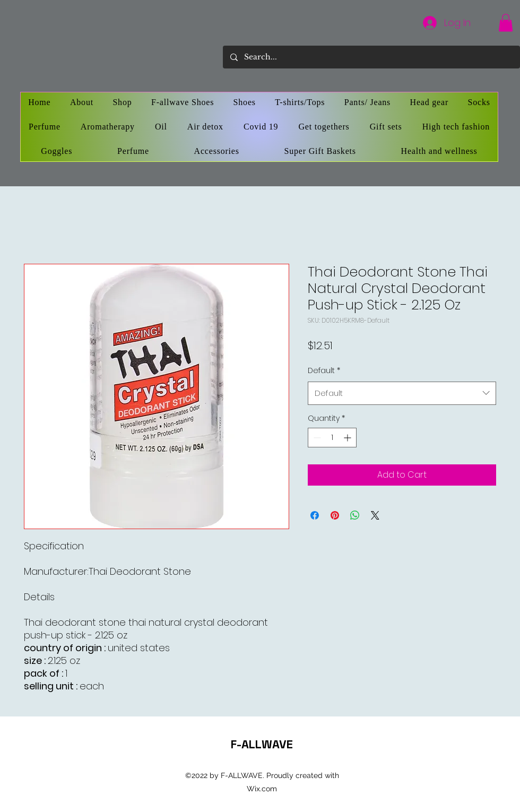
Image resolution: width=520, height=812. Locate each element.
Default (324, 370)
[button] (506, 23)
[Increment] (348, 438)
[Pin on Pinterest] (335, 515)
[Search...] (371, 57)
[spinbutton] (332, 438)
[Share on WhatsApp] (355, 515)
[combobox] (402, 393)
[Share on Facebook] (315, 515)
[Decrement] (316, 438)
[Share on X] (375, 515)
